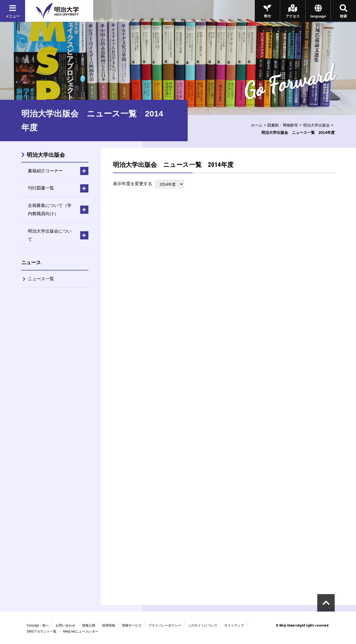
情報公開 (89, 625)
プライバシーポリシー (165, 625)
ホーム (257, 125)
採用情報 (109, 625)
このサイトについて (203, 625)
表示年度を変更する (133, 184)
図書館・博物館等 (283, 125)
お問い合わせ (65, 625)
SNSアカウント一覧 (42, 631)
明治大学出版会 (316, 125)
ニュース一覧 (41, 279)
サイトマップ (234, 625)
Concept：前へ (38, 625)
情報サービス (132, 625)
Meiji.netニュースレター (81, 631)
